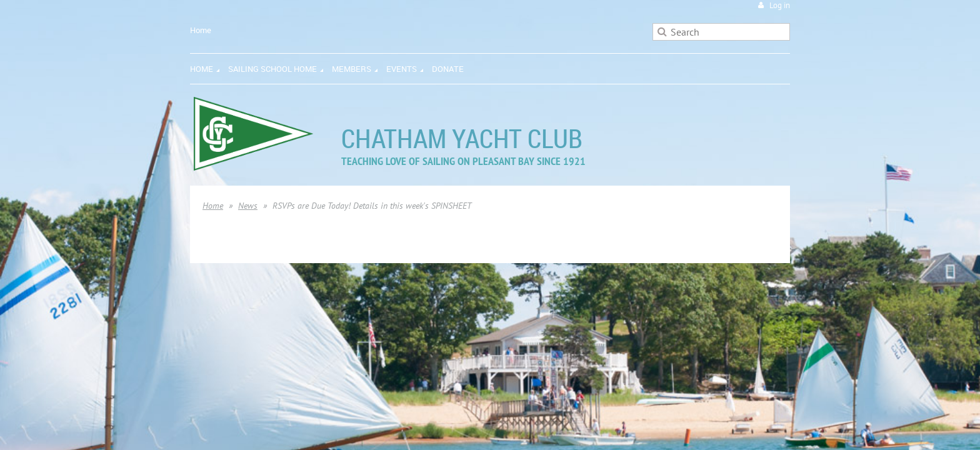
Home (201, 30)
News (248, 206)
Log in (780, 5)
